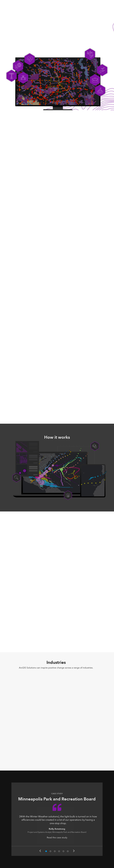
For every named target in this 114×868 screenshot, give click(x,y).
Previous (40, 851)
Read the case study (57, 838)
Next (74, 851)
